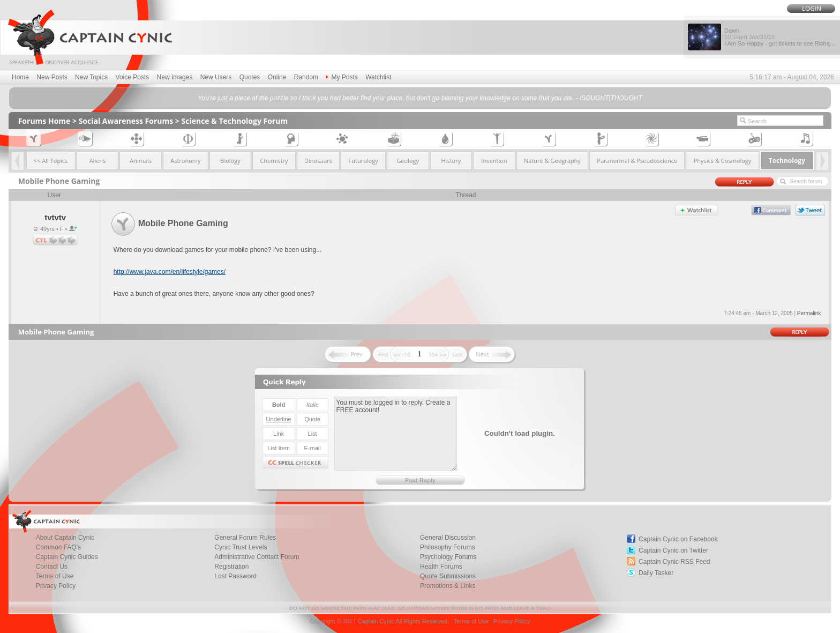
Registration (231, 567)
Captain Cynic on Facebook (678, 539)
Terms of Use (55, 576)
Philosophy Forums (448, 547)
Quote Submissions (448, 576)
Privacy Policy (56, 586)
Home (20, 77)
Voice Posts (133, 77)
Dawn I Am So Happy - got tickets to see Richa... (779, 37)
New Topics (91, 77)
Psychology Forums (448, 557)
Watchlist (378, 77)
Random (306, 77)
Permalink (809, 313)
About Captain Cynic (65, 538)
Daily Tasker (656, 573)
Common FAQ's (58, 547)
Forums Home (44, 121)
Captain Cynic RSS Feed (674, 562)
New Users (216, 77)
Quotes (250, 77)
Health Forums (441, 567)
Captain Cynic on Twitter (673, 550)
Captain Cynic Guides (67, 557)
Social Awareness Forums (126, 121)
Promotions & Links (448, 586)
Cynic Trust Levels (241, 547)
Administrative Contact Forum (257, 557)
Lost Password (235, 576)
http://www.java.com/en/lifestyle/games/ (170, 272)
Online (277, 77)
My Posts (342, 77)
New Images (175, 77)
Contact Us (52, 567)
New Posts (52, 77)
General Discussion (448, 538)
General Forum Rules (245, 538)
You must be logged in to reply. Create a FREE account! (396, 434)
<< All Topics (51, 161)
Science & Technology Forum (235, 121)
